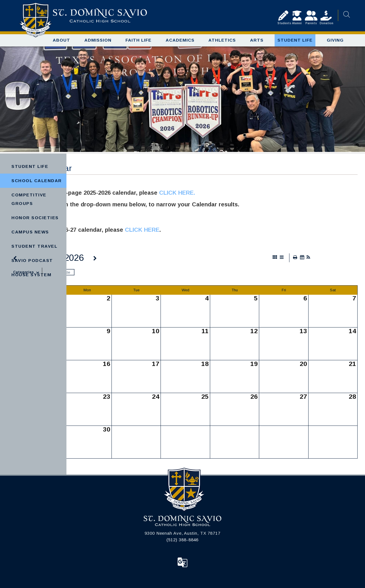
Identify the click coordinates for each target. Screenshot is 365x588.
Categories (28, 272)
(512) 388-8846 (183, 540)
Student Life (30, 166)
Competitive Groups (29, 199)
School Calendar (37, 181)
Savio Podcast (32, 260)
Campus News (30, 232)
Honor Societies (35, 218)
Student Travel (34, 246)
